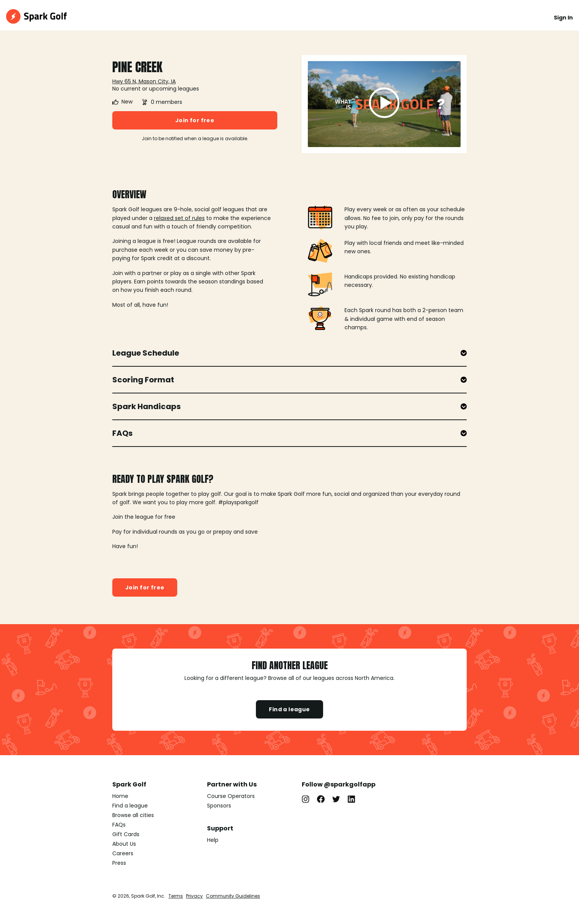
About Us (124, 844)
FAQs (119, 825)
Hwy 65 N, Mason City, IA (144, 81)
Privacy (194, 896)
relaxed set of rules (179, 218)
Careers (123, 853)
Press (119, 863)
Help (213, 840)
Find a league (289, 709)
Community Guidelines (233, 896)
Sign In (563, 18)
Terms (176, 896)
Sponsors (219, 806)
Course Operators (231, 796)
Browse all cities (133, 815)
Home (120, 796)
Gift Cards (126, 834)
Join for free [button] (195, 120)
